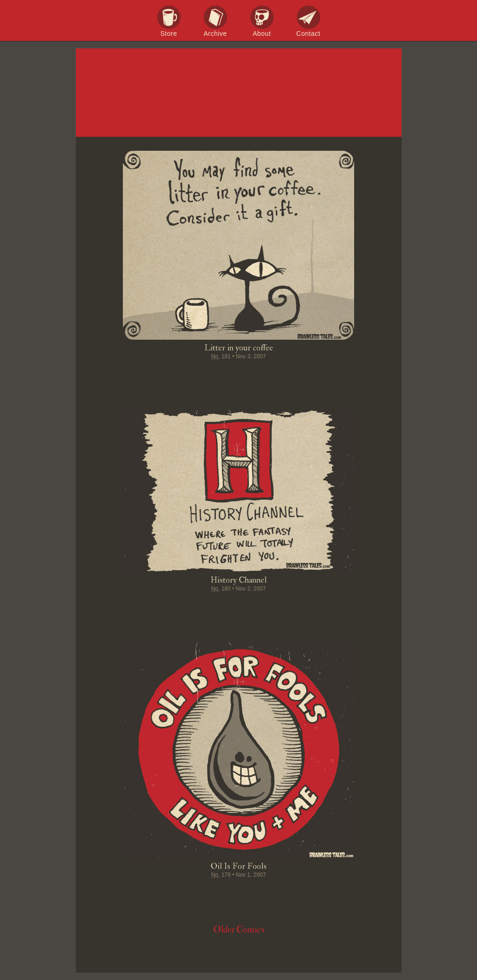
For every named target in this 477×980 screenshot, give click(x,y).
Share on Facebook (186, 375)
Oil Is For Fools (239, 866)
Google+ (256, 375)
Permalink (274, 375)
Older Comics (239, 930)
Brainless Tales (239, 93)
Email (292, 375)
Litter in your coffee (239, 348)
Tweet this (203, 375)
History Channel (238, 580)
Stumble (239, 375)
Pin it (221, 375)
